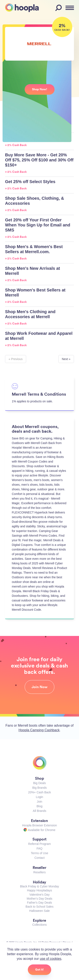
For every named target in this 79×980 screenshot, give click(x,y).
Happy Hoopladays (39, 890)
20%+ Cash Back (40, 792)
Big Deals (40, 783)
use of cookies (51, 959)
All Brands (40, 811)
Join (40, 802)
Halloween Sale (39, 911)
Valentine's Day (40, 895)
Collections (39, 925)
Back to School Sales (39, 907)
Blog (39, 806)
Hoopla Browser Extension (39, 825)
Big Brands (39, 788)
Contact (39, 858)
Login (39, 797)
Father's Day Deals (39, 903)
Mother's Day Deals (40, 899)
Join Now (39, 687)
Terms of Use (39, 853)
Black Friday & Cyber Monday (39, 886)
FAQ (39, 848)
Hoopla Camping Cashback (39, 730)
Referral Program (39, 844)
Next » (66, 359)
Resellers (39, 872)
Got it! (39, 969)
